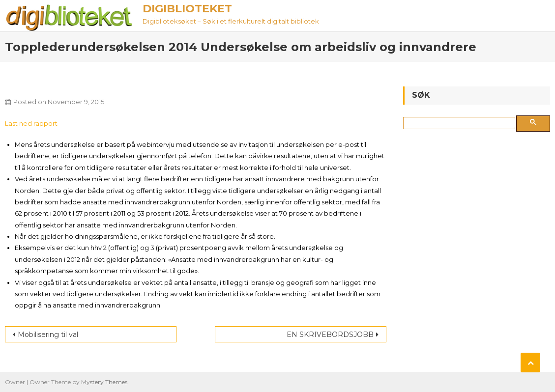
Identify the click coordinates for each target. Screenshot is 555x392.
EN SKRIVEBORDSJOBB (330, 335)
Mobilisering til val (48, 335)
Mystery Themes (104, 382)
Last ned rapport (31, 123)
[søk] (461, 123)
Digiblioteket (187, 9)
